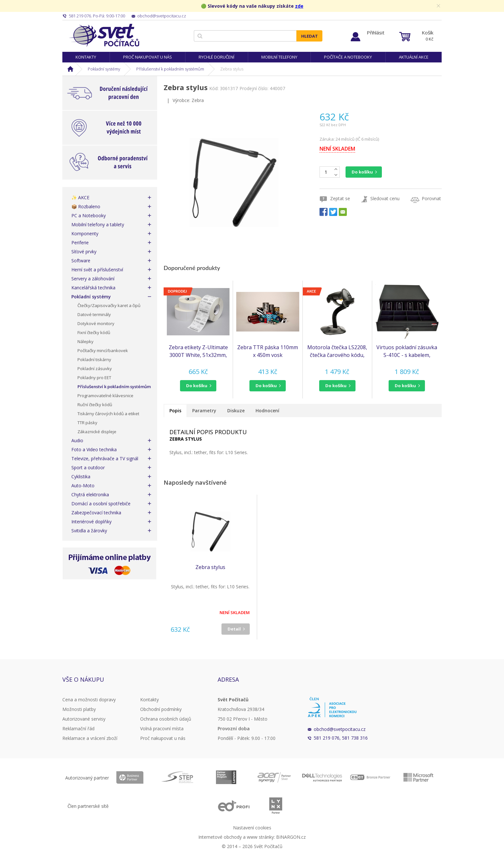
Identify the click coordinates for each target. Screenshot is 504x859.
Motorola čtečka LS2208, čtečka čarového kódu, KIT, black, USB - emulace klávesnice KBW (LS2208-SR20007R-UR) (337, 351)
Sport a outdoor (88, 467)
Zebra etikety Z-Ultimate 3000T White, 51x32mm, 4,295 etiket (198, 351)
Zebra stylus (210, 567)
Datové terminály (94, 314)
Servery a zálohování (93, 279)
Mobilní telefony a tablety (98, 224)
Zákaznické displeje (97, 432)
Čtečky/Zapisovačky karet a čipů (109, 305)
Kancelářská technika (93, 288)
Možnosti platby (79, 709)
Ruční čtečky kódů (95, 405)
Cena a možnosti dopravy (89, 700)
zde (299, 6)
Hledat (310, 36)
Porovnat (431, 198)
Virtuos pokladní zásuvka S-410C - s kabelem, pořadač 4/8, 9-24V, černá (407, 351)
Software (81, 261)
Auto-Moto (83, 486)
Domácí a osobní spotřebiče (101, 504)
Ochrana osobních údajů (166, 719)
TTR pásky (87, 423)
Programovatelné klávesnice (105, 396)
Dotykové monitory (96, 323)
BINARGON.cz (291, 837)
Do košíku (362, 172)
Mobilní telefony (279, 57)
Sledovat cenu (385, 198)
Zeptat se (340, 198)
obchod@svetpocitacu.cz (340, 729)
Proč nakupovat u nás (148, 57)
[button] (198, 386)
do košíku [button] (197, 386)
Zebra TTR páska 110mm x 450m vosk (268, 351)
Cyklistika (81, 476)
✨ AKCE (80, 197)
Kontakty (86, 57)
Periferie (80, 243)
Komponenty (85, 233)
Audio (77, 440)
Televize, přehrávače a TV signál (105, 458)
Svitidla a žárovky (89, 531)
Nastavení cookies (252, 828)
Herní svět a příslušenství (97, 270)
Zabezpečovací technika (96, 513)
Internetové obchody (220, 837)
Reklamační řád (78, 728)
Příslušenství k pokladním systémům (170, 69)
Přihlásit (376, 33)
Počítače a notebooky (348, 57)
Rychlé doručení (216, 57)
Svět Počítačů (104, 35)
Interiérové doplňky (91, 522)
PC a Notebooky (89, 215)
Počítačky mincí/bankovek (103, 350)
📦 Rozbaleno (86, 206)
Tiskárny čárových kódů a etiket (108, 414)
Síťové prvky (84, 252)
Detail (234, 629)
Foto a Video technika (94, 449)
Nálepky (85, 341)
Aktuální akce (414, 57)
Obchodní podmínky (161, 709)
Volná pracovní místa (162, 728)
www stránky (260, 837)
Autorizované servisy (84, 719)
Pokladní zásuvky (95, 369)
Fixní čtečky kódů (94, 332)
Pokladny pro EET (94, 378)
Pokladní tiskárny (94, 359)
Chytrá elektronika (90, 495)
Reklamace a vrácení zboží (90, 738)
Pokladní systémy (104, 69)
